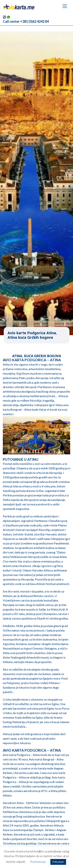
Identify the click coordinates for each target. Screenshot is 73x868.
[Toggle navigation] (65, 6)
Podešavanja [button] (38, 862)
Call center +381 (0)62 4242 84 (26, 21)
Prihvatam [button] (58, 862)
